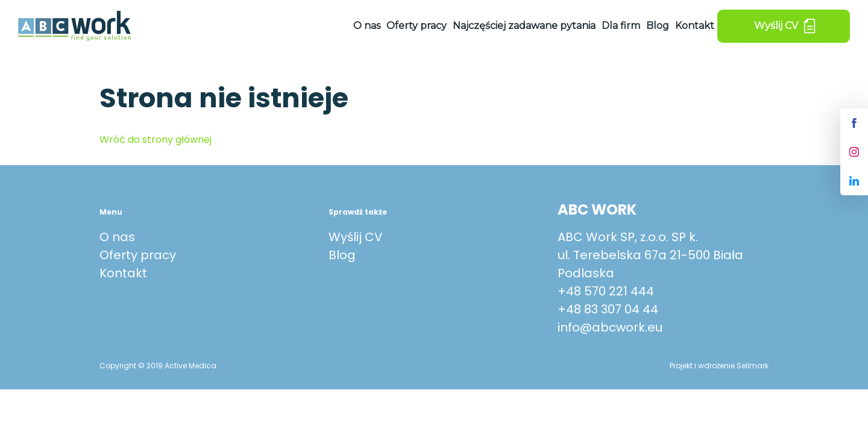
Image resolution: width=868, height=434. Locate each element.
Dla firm (621, 26)
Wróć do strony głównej (156, 140)
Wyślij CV (356, 237)
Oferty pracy (417, 26)
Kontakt (695, 26)
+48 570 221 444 (606, 291)
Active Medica (190, 366)
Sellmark (753, 366)
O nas (367, 26)
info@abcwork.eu (610, 327)
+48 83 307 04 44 (608, 309)
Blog (658, 26)
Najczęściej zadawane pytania (524, 26)
